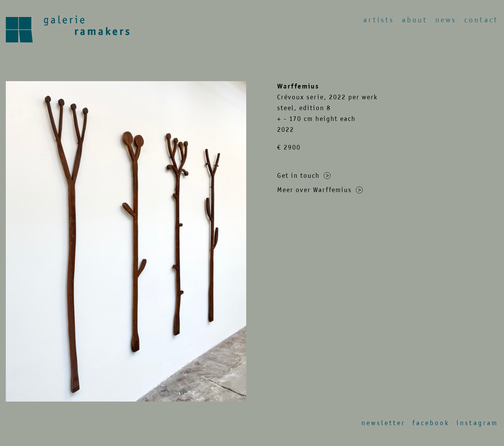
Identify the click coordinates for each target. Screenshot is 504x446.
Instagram (477, 423)
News (446, 20)
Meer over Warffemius (320, 190)
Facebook (431, 423)
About (415, 20)
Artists (379, 20)
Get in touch (304, 175)
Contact (481, 20)
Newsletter (383, 423)
